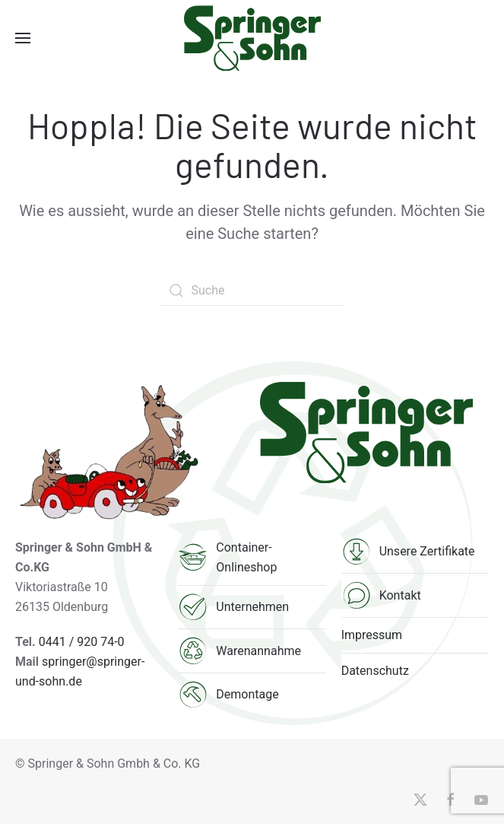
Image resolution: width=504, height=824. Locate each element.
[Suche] (252, 291)
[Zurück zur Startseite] (252, 38)
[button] (23, 38)
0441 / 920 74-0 (82, 642)
